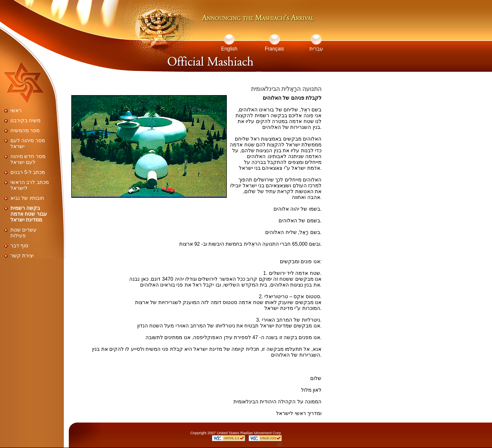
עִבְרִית (316, 49)
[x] (280, 444)
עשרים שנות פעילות (24, 233)
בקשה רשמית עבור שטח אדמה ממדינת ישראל (29, 214)
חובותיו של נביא (27, 198)
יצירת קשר (22, 256)
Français (274, 49)
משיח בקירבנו (25, 121)
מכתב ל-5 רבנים (28, 172)
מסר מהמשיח (25, 131)
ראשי (16, 111)
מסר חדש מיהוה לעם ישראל (28, 159)
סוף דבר (19, 246)
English (229, 49)
